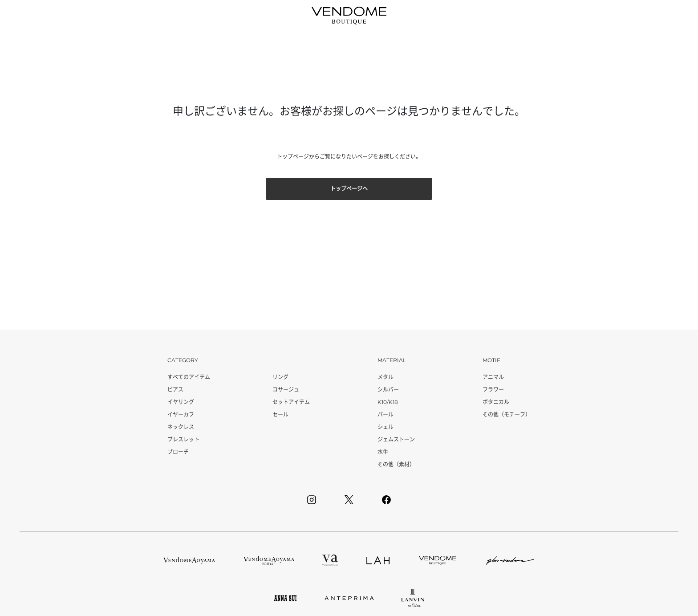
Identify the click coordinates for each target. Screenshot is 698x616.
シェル (386, 427)
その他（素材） (396, 464)
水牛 (383, 452)
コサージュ (286, 390)
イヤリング (181, 402)
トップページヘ (349, 189)
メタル (386, 377)
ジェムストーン (396, 439)
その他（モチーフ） (507, 414)
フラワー (493, 390)
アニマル (493, 377)
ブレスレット (183, 439)
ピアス (175, 390)
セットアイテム (291, 402)
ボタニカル (496, 402)
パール (386, 414)
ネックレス (181, 427)
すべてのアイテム (189, 377)
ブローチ (178, 452)
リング (280, 377)
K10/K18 (388, 402)
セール (280, 414)
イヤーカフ (181, 414)
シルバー (388, 390)
